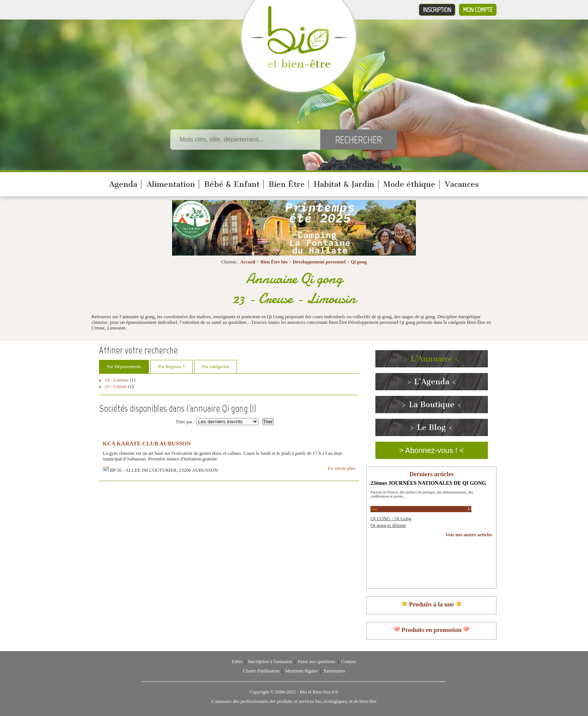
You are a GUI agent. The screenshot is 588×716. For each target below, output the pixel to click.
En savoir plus (341, 468)
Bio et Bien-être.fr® (319, 692)
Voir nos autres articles (469, 535)
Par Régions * (172, 367)
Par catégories (216, 367)
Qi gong (359, 262)
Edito (237, 662)
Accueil (248, 262)
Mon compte (478, 10)
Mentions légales (302, 671)
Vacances (462, 184)
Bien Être (287, 184)
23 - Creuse (116, 387)
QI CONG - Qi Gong (391, 519)
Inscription (437, 10)
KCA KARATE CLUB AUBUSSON (147, 443)
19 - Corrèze (117, 380)
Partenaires (334, 671)
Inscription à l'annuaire (270, 662)
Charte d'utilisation (261, 671)
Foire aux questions (316, 662)
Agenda (123, 184)
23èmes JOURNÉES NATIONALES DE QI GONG (428, 483)
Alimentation (171, 184)
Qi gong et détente (388, 525)
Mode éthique (409, 184)
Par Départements (124, 367)
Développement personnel (319, 262)
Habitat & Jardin (344, 184)
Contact (349, 662)
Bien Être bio (274, 262)
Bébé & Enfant (232, 184)
